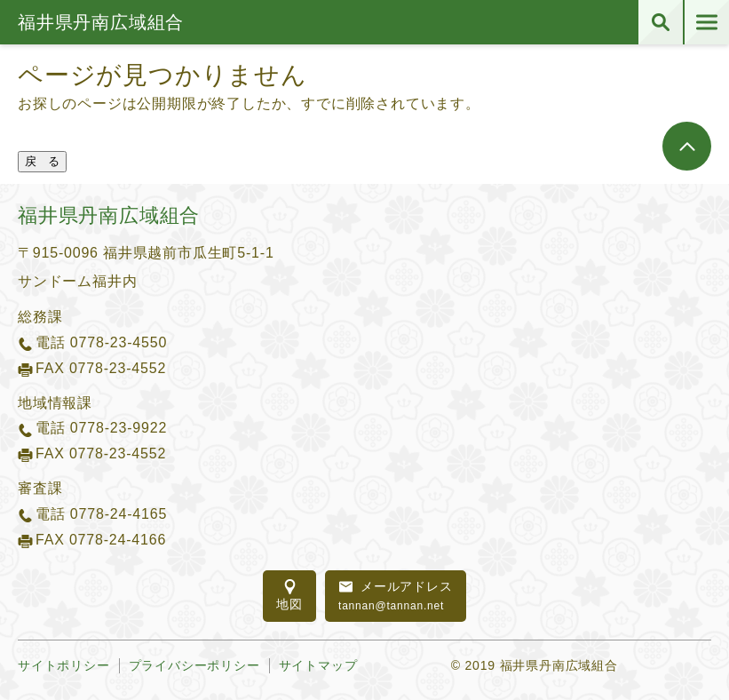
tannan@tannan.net (396, 595)
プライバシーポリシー (194, 665)
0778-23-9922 (119, 428)
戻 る (42, 161)
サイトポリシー (64, 665)
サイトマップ (318, 665)
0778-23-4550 (119, 342)
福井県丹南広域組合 (101, 22)
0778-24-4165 (119, 514)
